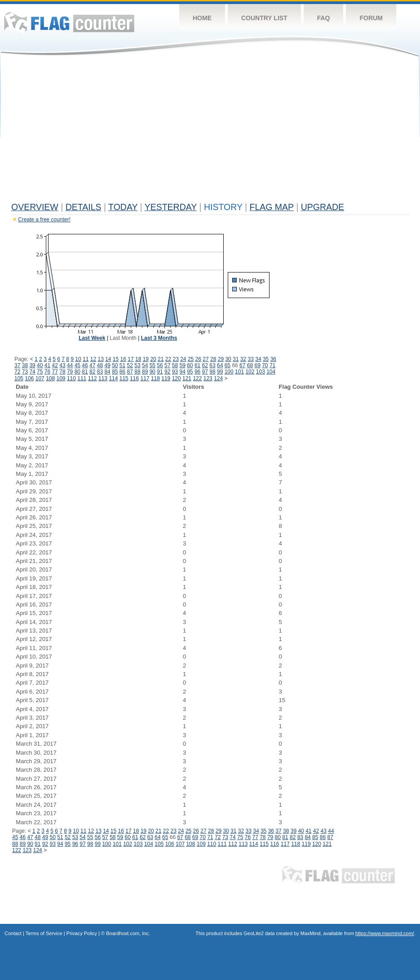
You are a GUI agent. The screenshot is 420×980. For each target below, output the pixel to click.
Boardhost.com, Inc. (128, 933)
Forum (371, 18)
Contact (13, 933)
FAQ (324, 18)
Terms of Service (44, 933)
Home (202, 18)
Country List (264, 18)
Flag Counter (69, 22)
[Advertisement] (210, 131)
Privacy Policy (82, 933)
